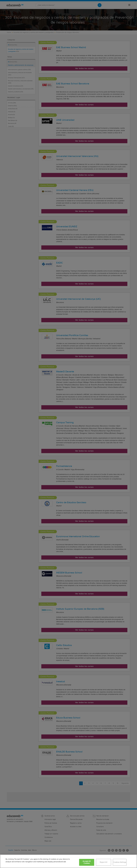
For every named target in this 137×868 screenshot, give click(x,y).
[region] (68, 861)
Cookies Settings (120, 862)
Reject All (103, 862)
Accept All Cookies (87, 862)
